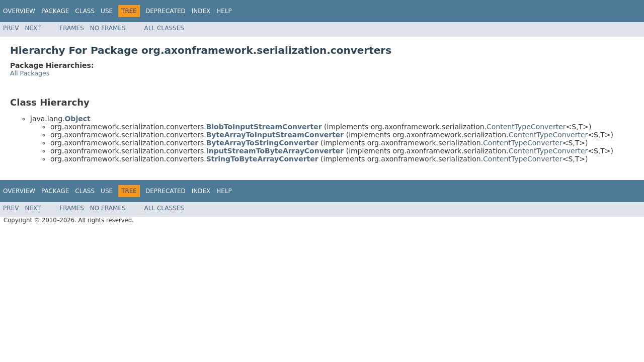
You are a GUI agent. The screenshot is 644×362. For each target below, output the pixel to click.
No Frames (108, 28)
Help (224, 11)
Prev (11, 28)
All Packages (30, 73)
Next (33, 28)
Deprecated (166, 11)
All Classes (164, 28)
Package (55, 11)
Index (201, 11)
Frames (72, 28)
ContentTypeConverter (526, 127)
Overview (19, 11)
